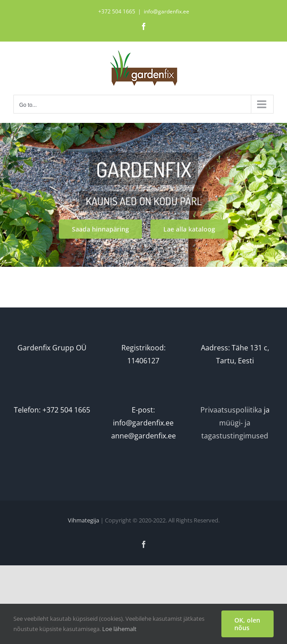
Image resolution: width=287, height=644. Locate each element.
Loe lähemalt (119, 629)
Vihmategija (83, 520)
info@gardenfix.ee (166, 11)
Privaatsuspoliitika (231, 410)
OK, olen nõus (247, 624)
